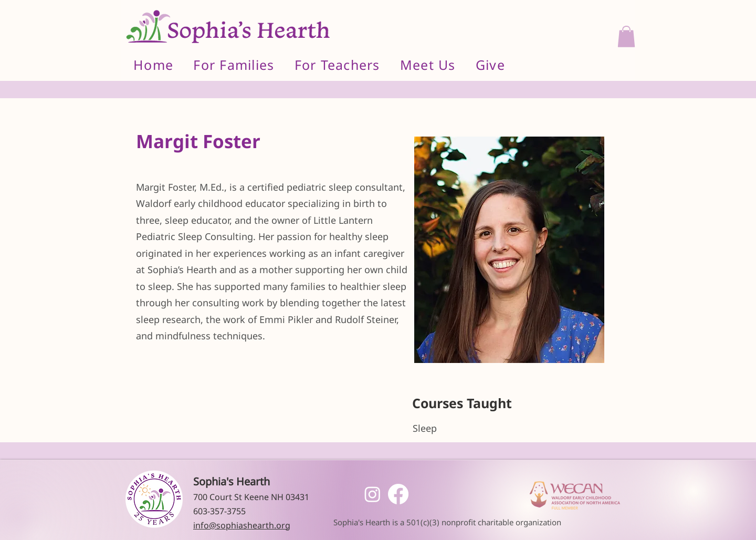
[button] (626, 37)
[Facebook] (398, 494)
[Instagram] (372, 494)
